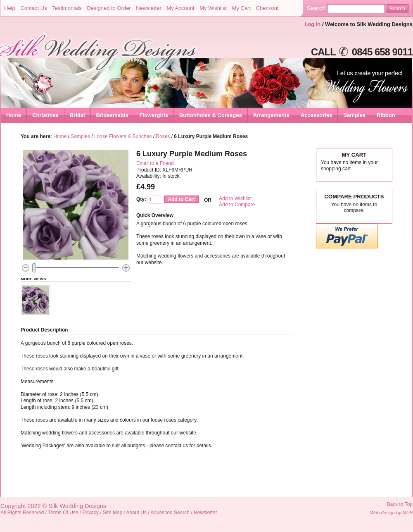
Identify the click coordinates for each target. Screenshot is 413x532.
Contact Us (33, 8)
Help (10, 8)
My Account (180, 8)
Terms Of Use (63, 513)
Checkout (267, 8)
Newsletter (148, 8)
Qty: (141, 199)
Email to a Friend (155, 163)
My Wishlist (213, 8)
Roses (163, 136)
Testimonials (67, 8)
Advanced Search (170, 513)
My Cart (242, 8)
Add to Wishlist (235, 198)
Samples (80, 136)
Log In (312, 24)
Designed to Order (109, 8)
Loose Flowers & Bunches (123, 136)
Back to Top (400, 504)
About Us (136, 513)
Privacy (91, 513)
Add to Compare (237, 205)
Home (14, 115)
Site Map (113, 513)
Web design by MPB (391, 513)
